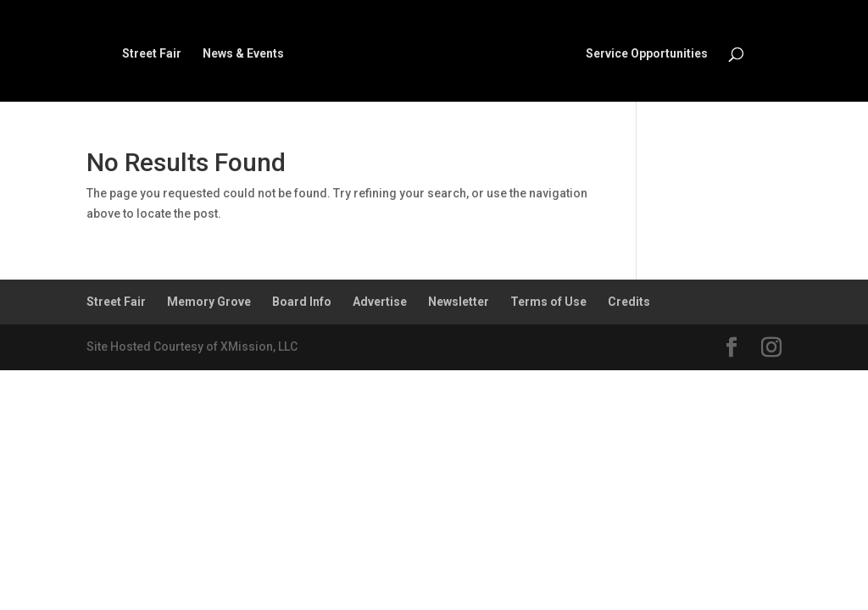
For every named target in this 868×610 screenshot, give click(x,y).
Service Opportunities (647, 54)
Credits (629, 302)
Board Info (302, 302)
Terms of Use (548, 302)
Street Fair (152, 54)
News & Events (243, 54)
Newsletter (459, 302)
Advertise (380, 302)
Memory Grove (209, 302)
